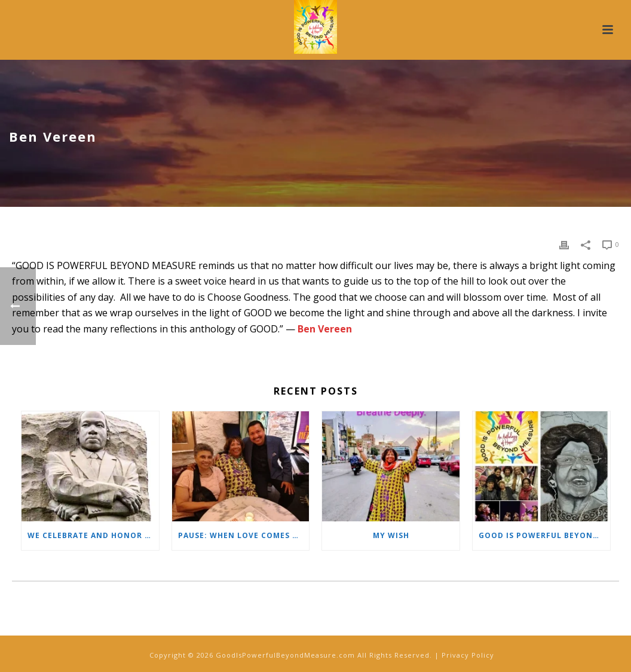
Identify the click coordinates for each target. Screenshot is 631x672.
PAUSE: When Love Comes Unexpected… (244, 535)
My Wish (391, 535)
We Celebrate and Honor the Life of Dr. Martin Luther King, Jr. (93, 535)
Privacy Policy (468, 655)
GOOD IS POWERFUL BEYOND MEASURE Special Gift (544, 535)
